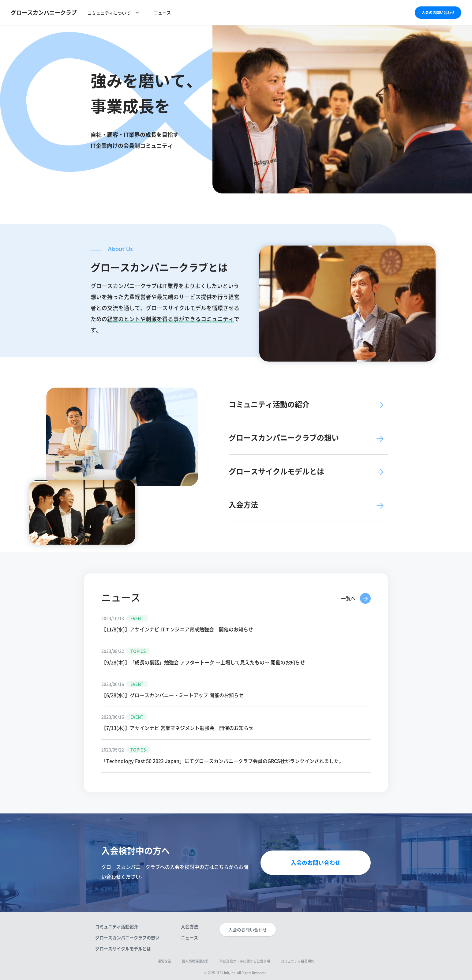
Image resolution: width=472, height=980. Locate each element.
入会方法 (189, 926)
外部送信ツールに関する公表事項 (245, 961)
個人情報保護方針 (195, 961)
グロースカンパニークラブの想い (127, 937)
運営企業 (164, 961)
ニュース (162, 13)
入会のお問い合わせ (438, 13)
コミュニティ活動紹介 (117, 926)
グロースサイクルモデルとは (123, 948)
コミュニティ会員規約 (298, 961)
